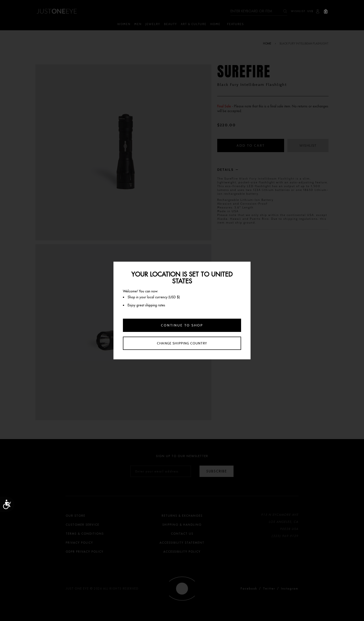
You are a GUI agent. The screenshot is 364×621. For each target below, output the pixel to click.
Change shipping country (182, 343)
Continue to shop (182, 325)
